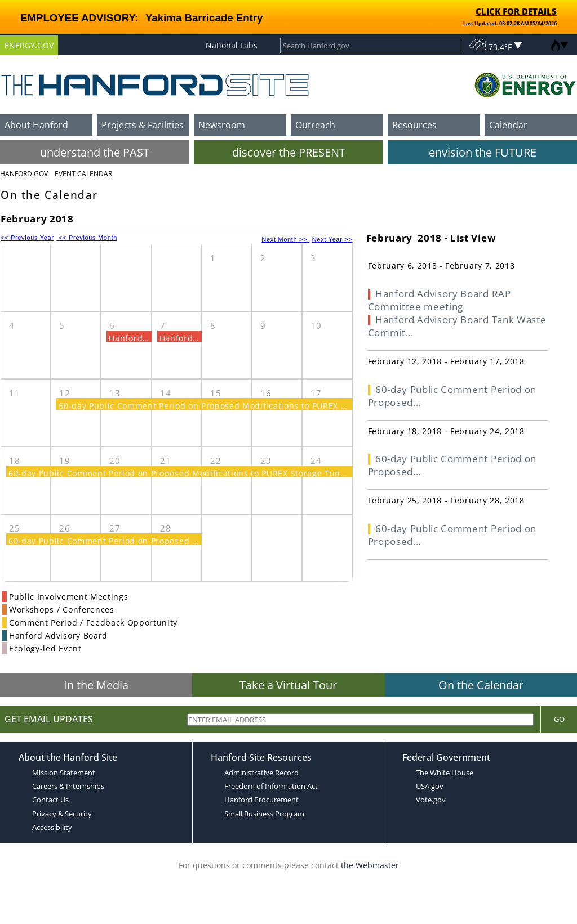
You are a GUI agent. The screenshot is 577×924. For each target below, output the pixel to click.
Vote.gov (431, 800)
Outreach (315, 125)
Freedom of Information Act (271, 786)
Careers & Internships (68, 786)
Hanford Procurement (261, 800)
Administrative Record (261, 773)
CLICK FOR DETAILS (516, 11)
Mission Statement (64, 773)
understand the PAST (95, 152)
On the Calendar (481, 685)
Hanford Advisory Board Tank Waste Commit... (457, 326)
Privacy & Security (62, 814)
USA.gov (430, 786)
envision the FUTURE (483, 152)
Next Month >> (285, 239)
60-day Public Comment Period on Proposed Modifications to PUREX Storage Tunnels (233, 406)
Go (559, 719)
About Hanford (36, 125)
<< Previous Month (87, 238)
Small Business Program (264, 814)
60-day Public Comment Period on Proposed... (452, 396)
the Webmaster (370, 865)
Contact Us (50, 800)
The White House (445, 773)
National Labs (232, 45)
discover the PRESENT (289, 152)
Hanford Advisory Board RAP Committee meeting (440, 300)
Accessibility (52, 827)
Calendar (508, 125)
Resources (414, 125)
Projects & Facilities (143, 125)
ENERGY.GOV (29, 45)
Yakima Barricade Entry (204, 18)
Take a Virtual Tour (288, 685)
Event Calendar (83, 174)
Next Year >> (332, 239)
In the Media (96, 685)
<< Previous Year (27, 238)
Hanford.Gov (24, 174)
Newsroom (222, 125)
